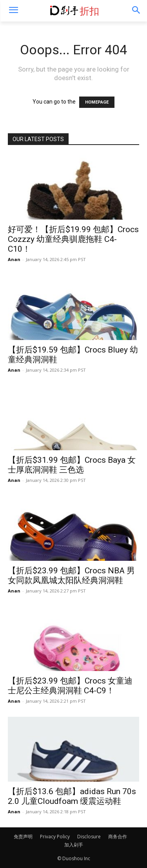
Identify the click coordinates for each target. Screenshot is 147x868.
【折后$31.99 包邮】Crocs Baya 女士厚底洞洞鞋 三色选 (72, 465)
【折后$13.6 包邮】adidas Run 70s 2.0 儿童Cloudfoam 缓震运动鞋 (72, 796)
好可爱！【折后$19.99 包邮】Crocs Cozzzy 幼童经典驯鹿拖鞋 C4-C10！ (73, 239)
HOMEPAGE (97, 102)
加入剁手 (74, 845)
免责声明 (23, 837)
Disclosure (89, 837)
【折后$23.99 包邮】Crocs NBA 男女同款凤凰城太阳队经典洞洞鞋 (71, 575)
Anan (14, 259)
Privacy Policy (55, 837)
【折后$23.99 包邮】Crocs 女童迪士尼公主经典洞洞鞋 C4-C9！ (70, 686)
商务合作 (118, 837)
